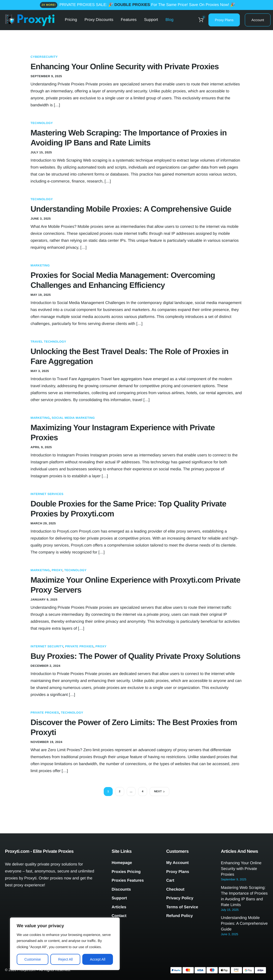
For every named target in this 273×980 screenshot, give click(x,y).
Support (151, 20)
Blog (170, 20)
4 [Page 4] (143, 792)
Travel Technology (48, 342)
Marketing (40, 265)
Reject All (65, 959)
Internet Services (47, 494)
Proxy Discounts (99, 20)
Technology (42, 123)
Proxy (57, 570)
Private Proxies (79, 646)
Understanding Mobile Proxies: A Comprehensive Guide (131, 209)
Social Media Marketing (73, 418)
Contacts (73, 45)
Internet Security (47, 646)
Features (129, 20)
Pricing (71, 20)
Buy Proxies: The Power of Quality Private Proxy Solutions (136, 656)
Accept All (98, 959)
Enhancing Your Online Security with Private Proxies (125, 66)
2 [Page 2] (120, 792)
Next (158, 792)
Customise (33, 959)
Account (258, 20)
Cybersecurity (44, 57)
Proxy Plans (224, 20)
